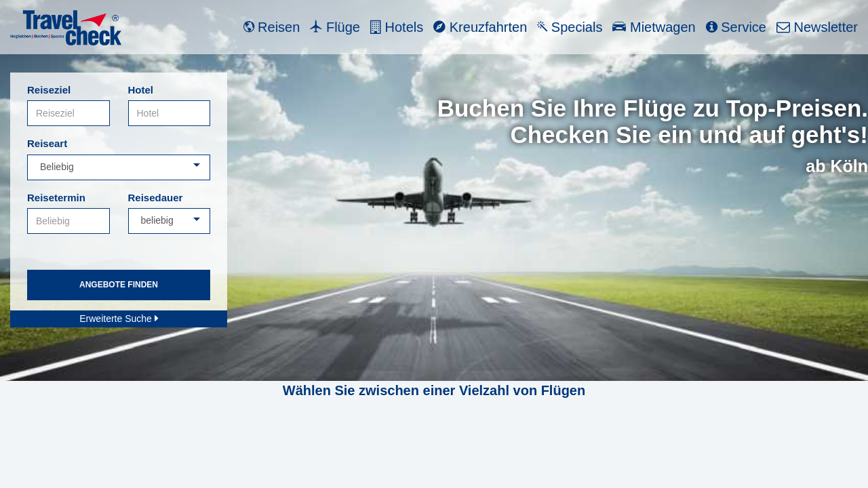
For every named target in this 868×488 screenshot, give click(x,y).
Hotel (141, 90)
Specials (570, 27)
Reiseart (47, 143)
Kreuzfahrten (480, 27)
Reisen (272, 27)
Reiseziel (49, 90)
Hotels (397, 27)
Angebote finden (119, 285)
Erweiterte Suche (119, 319)
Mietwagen (654, 27)
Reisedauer (156, 198)
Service (736, 27)
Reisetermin (56, 198)
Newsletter (817, 27)
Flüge (335, 27)
